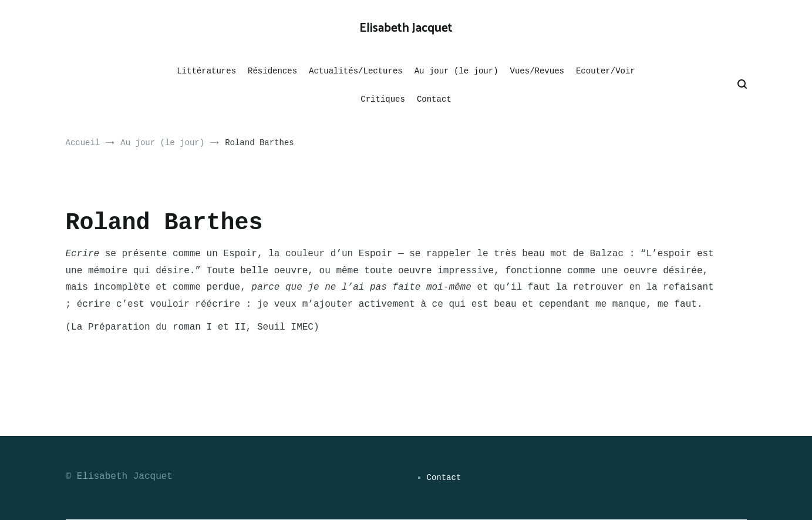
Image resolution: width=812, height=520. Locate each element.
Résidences (272, 71)
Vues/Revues (537, 71)
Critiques (383, 99)
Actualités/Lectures (356, 71)
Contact (434, 99)
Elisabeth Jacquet (406, 28)
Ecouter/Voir (606, 71)
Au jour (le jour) (456, 71)
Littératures (206, 71)
